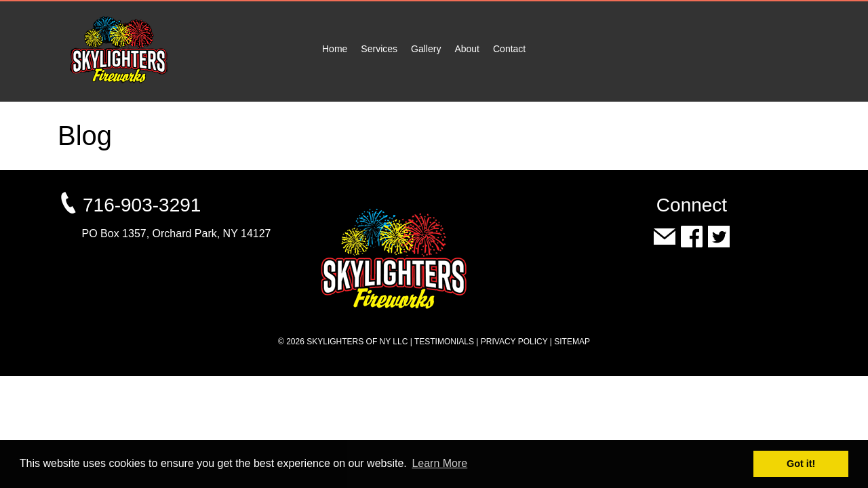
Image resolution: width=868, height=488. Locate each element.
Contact (509, 49)
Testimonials (444, 342)
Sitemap (572, 342)
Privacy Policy (514, 342)
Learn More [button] (439, 463)
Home (335, 49)
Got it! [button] (801, 464)
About (467, 49)
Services (379, 49)
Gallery (426, 49)
